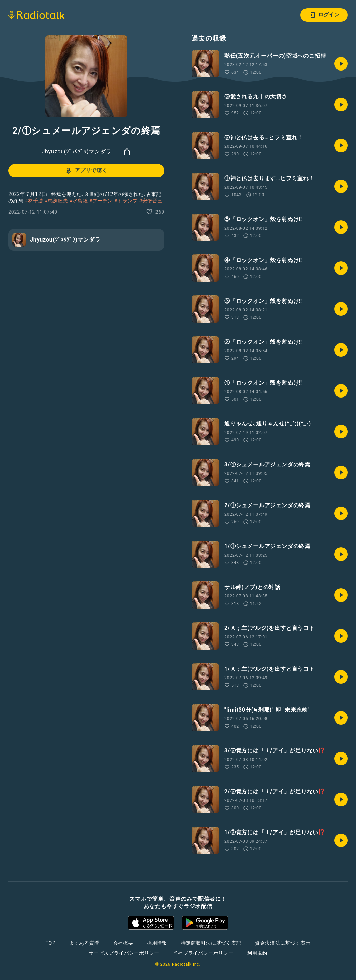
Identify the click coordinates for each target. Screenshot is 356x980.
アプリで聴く (86, 171)
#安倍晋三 (151, 201)
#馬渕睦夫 (56, 201)
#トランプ (126, 201)
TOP (51, 943)
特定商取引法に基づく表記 (211, 943)
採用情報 (157, 943)
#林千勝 (34, 201)
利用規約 (257, 953)
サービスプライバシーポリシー (124, 953)
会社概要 (123, 943)
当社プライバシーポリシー (203, 953)
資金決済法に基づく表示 (283, 943)
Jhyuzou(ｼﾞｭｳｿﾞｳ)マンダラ (77, 151)
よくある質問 (84, 943)
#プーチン (101, 201)
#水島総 (79, 201)
